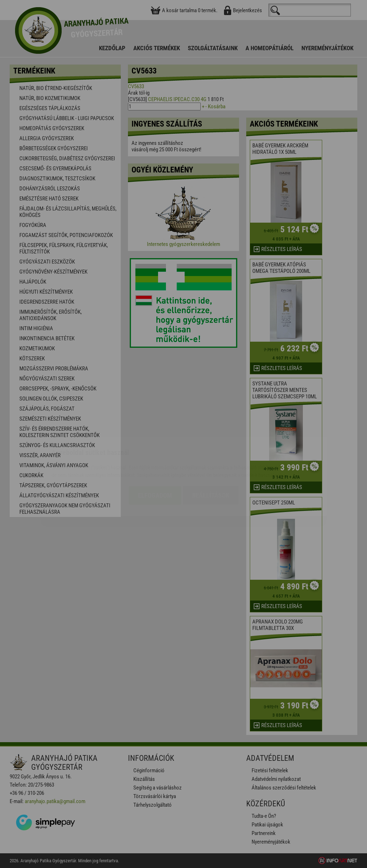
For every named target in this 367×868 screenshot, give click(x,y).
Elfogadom (155, 453)
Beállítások (211, 453)
